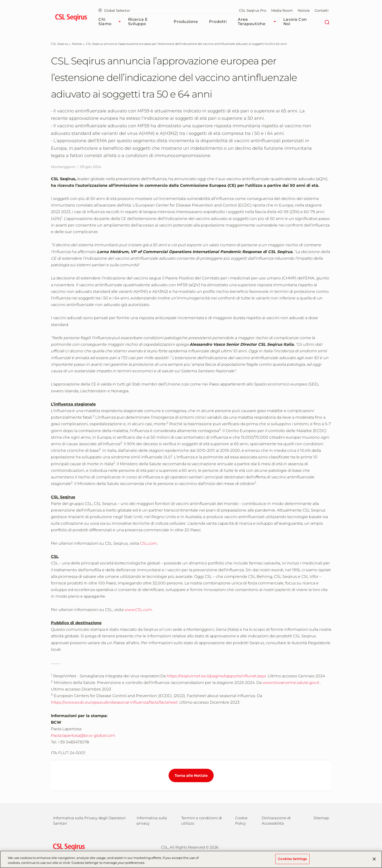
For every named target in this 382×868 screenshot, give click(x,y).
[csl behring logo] (68, 847)
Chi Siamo (111, 22)
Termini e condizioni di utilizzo (202, 821)
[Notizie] (77, 44)
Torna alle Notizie (191, 775)
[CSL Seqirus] (59, 44)
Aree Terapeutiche (258, 22)
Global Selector (114, 10)
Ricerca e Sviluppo (138, 22)
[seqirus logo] (71, 18)
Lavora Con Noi (295, 22)
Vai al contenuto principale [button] (0, 0)
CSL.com (148, 543)
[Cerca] (327, 22)
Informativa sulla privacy (152, 821)
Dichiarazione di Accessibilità (276, 821)
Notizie (304, 10)
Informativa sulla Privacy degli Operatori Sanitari (89, 821)
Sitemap (321, 818)
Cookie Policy (241, 821)
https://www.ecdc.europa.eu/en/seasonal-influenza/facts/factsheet (114, 702)
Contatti (322, 10)
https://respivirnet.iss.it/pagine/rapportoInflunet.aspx (216, 676)
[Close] (374, 862)
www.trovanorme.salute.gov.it (291, 683)
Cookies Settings (292, 862)
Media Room (282, 10)
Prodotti (218, 22)
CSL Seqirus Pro (253, 10)
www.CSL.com (138, 610)
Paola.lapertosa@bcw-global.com (83, 735)
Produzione (186, 22)
